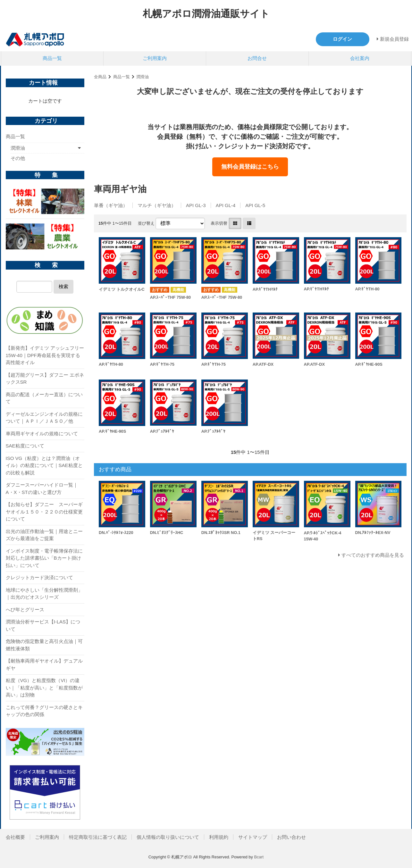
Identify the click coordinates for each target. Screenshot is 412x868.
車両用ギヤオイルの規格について (42, 434)
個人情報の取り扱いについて (168, 837)
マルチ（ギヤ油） (157, 205)
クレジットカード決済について (39, 577)
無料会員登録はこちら (250, 167)
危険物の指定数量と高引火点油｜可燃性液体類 (44, 645)
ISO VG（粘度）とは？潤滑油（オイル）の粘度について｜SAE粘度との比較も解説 (44, 465)
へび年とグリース (25, 609)
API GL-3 (196, 205)
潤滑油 (143, 77)
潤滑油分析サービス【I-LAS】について (43, 625)
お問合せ (257, 58)
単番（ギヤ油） (111, 205)
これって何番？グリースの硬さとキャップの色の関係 (44, 711)
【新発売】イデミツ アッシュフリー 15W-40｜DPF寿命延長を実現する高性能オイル (45, 355)
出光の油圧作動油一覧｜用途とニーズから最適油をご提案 (44, 535)
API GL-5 (255, 205)
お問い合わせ (291, 837)
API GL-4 (226, 205)
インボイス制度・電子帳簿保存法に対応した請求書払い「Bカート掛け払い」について (44, 558)
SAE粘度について (25, 446)
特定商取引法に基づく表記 (98, 837)
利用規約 (219, 837)
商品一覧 (52, 58)
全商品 (100, 77)
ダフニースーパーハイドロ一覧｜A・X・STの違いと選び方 (42, 488)
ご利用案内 (155, 58)
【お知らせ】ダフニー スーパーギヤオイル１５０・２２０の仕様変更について (44, 512)
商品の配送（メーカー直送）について (44, 398)
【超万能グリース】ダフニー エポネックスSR (45, 379)
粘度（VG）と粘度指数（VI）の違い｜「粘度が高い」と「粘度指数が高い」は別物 (44, 688)
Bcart (259, 857)
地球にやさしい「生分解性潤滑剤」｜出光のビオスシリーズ (44, 594)
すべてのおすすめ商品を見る (373, 555)
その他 (18, 158)
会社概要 (15, 837)
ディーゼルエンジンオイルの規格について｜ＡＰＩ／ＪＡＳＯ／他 (44, 418)
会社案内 (360, 58)
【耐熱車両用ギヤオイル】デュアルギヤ (44, 664)
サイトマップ (253, 837)
